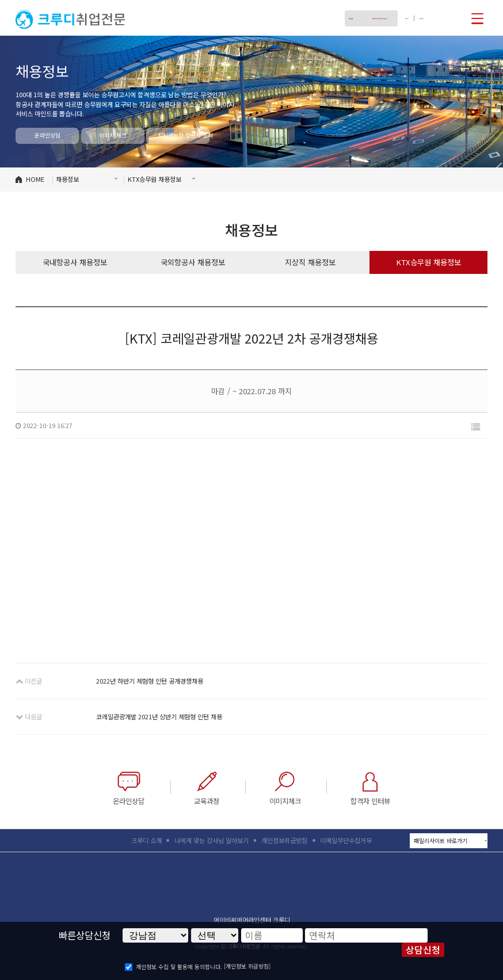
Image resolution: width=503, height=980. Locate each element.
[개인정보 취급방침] (247, 966)
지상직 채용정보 (310, 262)
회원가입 (413, 18)
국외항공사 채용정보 (193, 262)
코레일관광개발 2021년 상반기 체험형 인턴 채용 (159, 716)
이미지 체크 (113, 135)
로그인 (385, 18)
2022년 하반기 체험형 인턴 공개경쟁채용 (150, 681)
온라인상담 (47, 135)
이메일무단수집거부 (346, 840)
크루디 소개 (146, 840)
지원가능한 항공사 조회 (184, 135)
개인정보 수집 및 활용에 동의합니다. (179, 967)
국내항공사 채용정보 (75, 262)
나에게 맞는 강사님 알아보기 (212, 840)
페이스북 (439, 18)
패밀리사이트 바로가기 (451, 841)
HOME (35, 179)
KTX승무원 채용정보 (428, 262)
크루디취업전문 (70, 19)
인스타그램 (457, 18)
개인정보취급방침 (284, 840)
